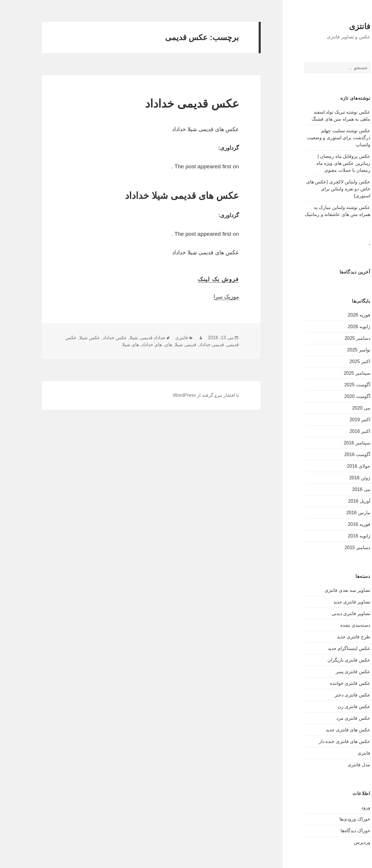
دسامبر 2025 (337, 338)
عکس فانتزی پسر (333, 672)
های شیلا (110, 345)
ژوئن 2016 (340, 478)
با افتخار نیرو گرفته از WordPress (186, 395)
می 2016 (341, 489)
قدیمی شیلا (165, 345)
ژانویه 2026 (339, 327)
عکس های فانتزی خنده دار (324, 741)
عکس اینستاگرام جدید (329, 648)
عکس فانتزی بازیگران (329, 660)
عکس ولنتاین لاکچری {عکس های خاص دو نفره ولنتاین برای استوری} (318, 189)
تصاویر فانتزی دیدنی (331, 614)
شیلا (114, 338)
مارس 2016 (338, 513)
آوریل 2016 (339, 501)
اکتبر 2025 (340, 361)
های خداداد (132, 345)
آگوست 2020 (337, 396)
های (148, 345)
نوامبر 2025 (339, 350)
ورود (346, 807)
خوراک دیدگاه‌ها (335, 831)
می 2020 (341, 408)
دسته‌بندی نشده (335, 625)
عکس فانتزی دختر (332, 695)
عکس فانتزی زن (334, 707)
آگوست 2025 (337, 385)
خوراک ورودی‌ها (335, 819)
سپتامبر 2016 (337, 443)
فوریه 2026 (339, 315)
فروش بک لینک (198, 279)
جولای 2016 (339, 466)
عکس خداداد (95, 338)
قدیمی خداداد (192, 345)
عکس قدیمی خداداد (172, 104)
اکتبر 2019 (340, 420)
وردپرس (342, 842)
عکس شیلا (70, 338)
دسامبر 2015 (337, 548)
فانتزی (340, 26)
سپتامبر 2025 (337, 373)
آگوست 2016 (337, 454)
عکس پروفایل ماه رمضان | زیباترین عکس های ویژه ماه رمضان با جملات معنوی (323, 163)
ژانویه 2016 (339, 536)
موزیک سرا (206, 297)
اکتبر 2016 (340, 431)
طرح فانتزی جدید (333, 637)
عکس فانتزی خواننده (330, 683)
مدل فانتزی (339, 765)
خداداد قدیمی (133, 338)
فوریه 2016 (339, 524)
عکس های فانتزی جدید (328, 730)
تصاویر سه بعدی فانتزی (327, 590)
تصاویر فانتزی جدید (332, 602)
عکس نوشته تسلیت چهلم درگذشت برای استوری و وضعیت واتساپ (319, 138)
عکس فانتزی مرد (333, 718)
